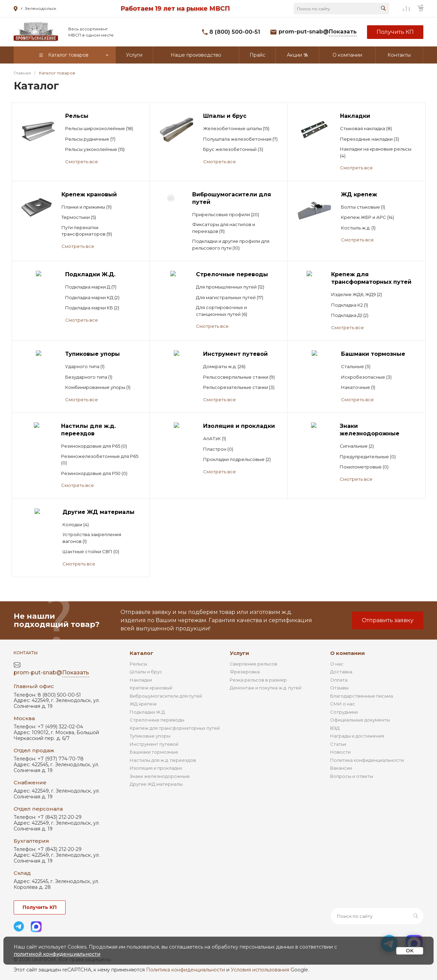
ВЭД (335, 728)
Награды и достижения (357, 736)
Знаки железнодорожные (160, 776)
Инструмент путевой (154, 744)
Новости (340, 752)
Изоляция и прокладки (156, 768)
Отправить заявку (388, 620)
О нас (337, 664)
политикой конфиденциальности (57, 954)
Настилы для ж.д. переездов (163, 760)
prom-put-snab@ (318, 32)
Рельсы (138, 664)
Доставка (341, 672)
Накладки (141, 680)
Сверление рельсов (253, 664)
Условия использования (260, 970)
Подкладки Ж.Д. (148, 712)
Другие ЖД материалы (156, 784)
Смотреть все (82, 162)
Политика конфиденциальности (367, 760)
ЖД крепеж (143, 704)
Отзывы (339, 688)
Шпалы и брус (146, 672)
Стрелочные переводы (157, 720)
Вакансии (341, 768)
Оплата (339, 680)
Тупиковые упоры (150, 736)
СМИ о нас (343, 704)
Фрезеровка (245, 672)
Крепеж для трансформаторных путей (175, 728)
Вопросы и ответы (352, 776)
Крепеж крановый (151, 688)
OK (410, 951)
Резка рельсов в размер (258, 680)
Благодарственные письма (362, 696)
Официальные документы (360, 720)
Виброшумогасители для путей (166, 696)
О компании (348, 653)
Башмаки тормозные (154, 752)
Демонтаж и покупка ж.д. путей (266, 688)
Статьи (338, 744)
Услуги (239, 653)
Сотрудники (344, 712)
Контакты (26, 653)
